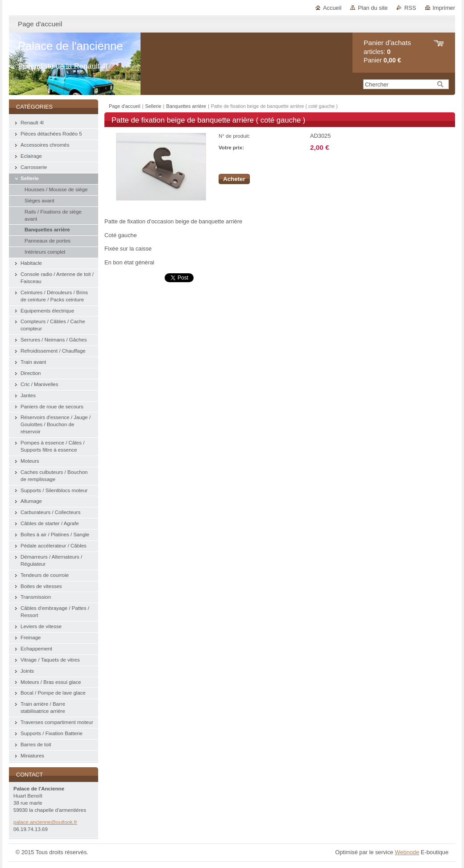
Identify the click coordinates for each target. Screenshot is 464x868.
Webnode (407, 852)
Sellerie (153, 106)
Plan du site (373, 8)
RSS (410, 8)
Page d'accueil (124, 106)
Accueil (332, 8)
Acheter (234, 179)
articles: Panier (387, 51)
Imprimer (444, 8)
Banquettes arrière (186, 106)
